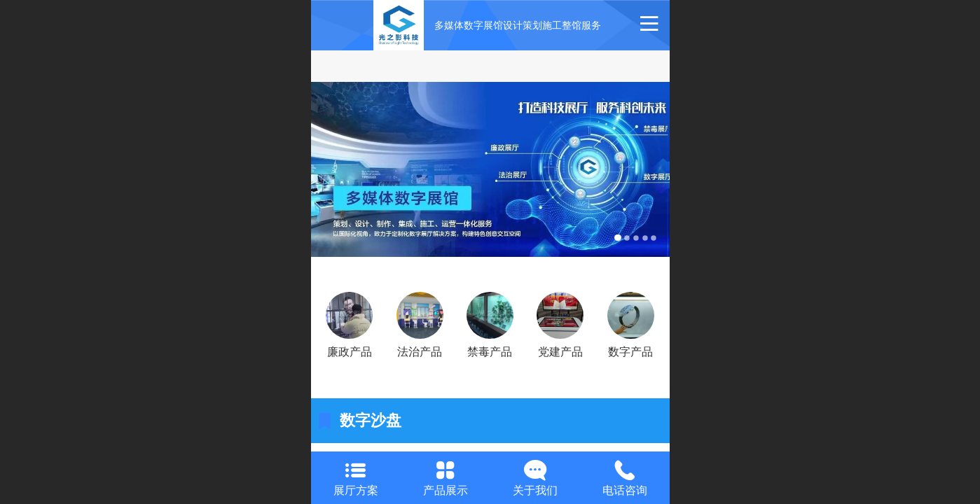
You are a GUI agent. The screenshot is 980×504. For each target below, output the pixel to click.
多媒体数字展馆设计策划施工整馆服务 (518, 25)
